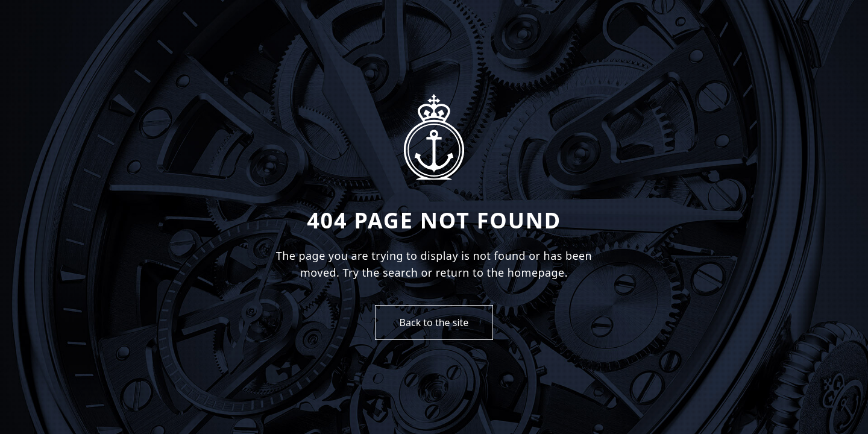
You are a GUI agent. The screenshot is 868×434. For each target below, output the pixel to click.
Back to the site (434, 322)
